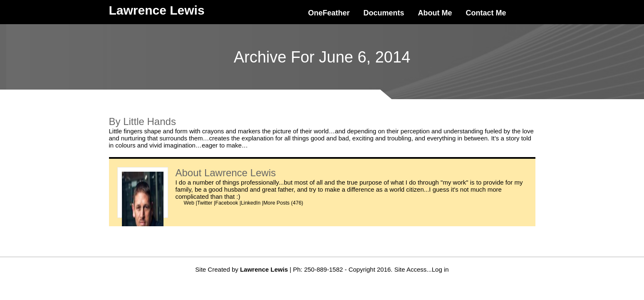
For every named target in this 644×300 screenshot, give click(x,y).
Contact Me (486, 13)
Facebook (227, 203)
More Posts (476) (283, 203)
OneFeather (329, 13)
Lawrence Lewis (240, 173)
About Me (435, 13)
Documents (384, 13)
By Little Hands (142, 121)
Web (189, 203)
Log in (440, 269)
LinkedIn (251, 203)
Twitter (205, 203)
